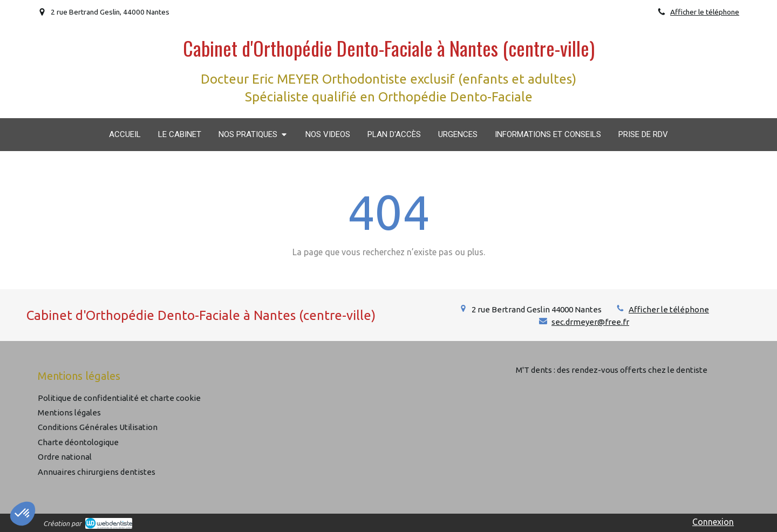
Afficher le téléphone (705, 12)
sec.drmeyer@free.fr (590, 322)
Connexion (713, 522)
